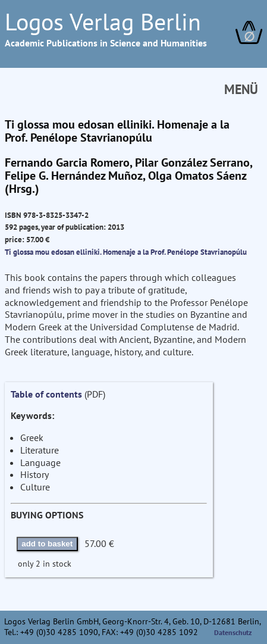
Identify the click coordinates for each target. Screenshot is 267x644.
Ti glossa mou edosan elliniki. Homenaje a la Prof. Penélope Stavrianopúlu (126, 252)
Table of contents (46, 394)
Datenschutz (233, 632)
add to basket (47, 544)
